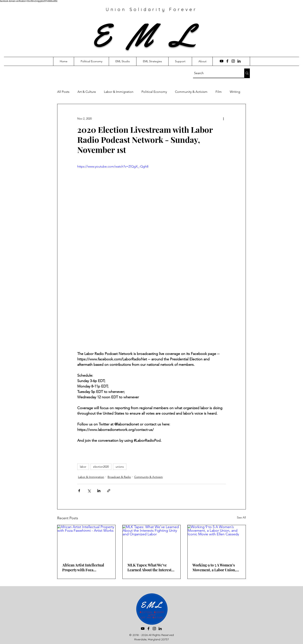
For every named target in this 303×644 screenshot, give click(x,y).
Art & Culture (87, 92)
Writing (235, 92)
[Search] (215, 73)
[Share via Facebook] (79, 491)
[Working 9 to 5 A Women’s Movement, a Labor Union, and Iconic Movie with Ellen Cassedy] (217, 541)
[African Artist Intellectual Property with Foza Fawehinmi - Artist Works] (86, 541)
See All (241, 517)
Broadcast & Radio (119, 477)
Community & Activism (191, 92)
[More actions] (223, 119)
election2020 (101, 467)
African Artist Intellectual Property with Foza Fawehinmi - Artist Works (83, 567)
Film (219, 92)
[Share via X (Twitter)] (89, 491)
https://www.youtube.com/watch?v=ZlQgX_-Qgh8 (113, 166)
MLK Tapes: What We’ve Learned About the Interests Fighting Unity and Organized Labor (150, 567)
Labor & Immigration (119, 92)
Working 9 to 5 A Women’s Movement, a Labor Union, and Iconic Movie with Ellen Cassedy (215, 567)
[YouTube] (222, 61)
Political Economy (154, 92)
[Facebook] (227, 61)
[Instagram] (233, 61)
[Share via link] (109, 491)
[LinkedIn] (239, 61)
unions (120, 467)
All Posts (63, 92)
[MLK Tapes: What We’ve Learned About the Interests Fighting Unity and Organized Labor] (152, 541)
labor (83, 467)
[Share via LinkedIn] (99, 491)
